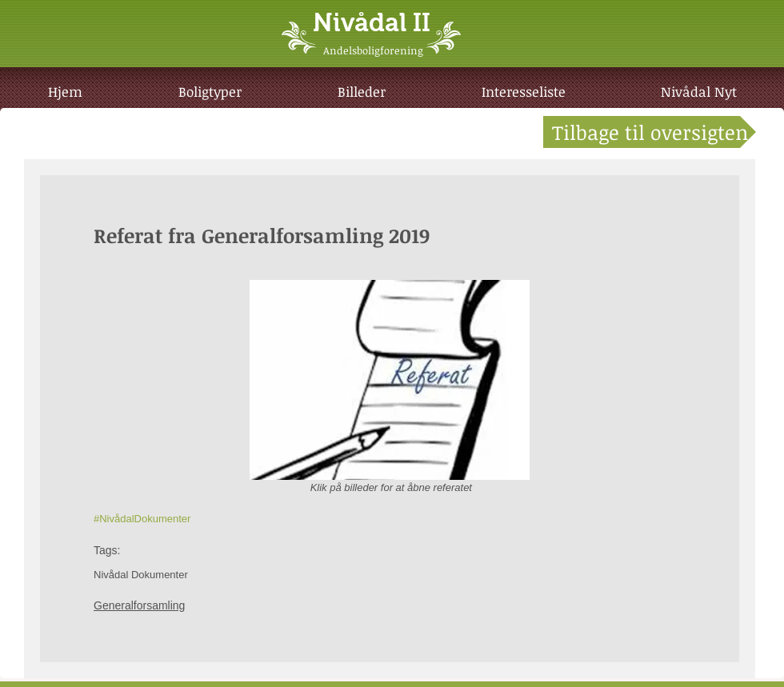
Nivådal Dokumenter (141, 575)
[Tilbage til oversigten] (650, 132)
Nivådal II (372, 22)
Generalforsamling (139, 605)
